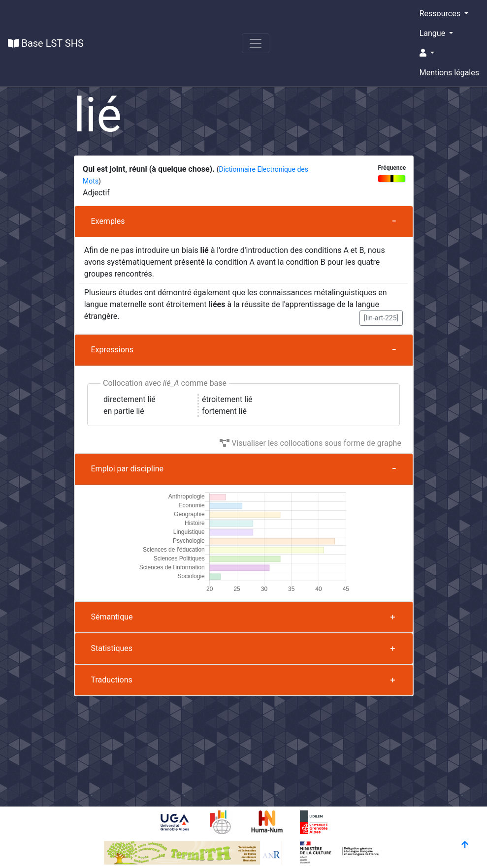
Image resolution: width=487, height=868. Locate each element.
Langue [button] (433, 33)
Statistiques (112, 648)
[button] (449, 53)
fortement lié (224, 411)
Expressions (112, 350)
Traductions (112, 680)
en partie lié (124, 411)
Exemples (108, 221)
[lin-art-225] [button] (381, 318)
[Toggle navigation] (256, 43)
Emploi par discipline (128, 469)
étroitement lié (227, 399)
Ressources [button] (441, 14)
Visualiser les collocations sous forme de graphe (310, 443)
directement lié (130, 399)
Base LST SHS (46, 43)
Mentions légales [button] (449, 73)
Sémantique (112, 617)
